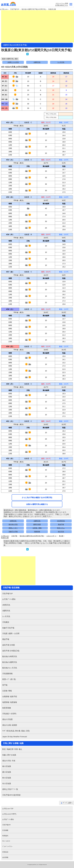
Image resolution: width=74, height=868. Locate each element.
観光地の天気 (13, 524)
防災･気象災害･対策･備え (12, 749)
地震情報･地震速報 (10, 702)
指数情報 (37, 532)
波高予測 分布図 (9, 645)
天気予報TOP (15, 9)
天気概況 (6, 622)
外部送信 (5, 852)
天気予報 (14, 536)
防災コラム (61, 528)
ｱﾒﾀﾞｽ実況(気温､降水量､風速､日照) (16, 731)
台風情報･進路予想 (10, 696)
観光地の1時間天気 (10, 656)
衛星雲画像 (7, 708)
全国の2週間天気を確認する (37, 504)
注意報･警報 (7, 691)
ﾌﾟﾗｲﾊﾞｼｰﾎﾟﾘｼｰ (7, 846)
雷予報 (5, 685)
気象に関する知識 (9, 755)
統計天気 (61, 532)
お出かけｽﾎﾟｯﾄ (51, 536)
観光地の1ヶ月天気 (10, 668)
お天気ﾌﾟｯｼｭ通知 (9, 599)
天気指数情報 (7, 674)
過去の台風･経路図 (10, 725)
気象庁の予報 (13, 532)
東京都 (61, 536)
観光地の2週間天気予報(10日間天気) (34, 9)
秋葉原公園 (52, 9)
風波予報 (61, 524)
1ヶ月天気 (61, 62)
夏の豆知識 (7, 772)
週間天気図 (37, 524)
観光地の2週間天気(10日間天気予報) (32, 536)
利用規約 (5, 836)
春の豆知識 (7, 766)
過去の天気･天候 (9, 761)
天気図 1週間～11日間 (11, 633)
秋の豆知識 (7, 778)
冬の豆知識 (7, 783)
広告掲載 (5, 830)
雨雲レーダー (13, 528)
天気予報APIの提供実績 (11, 795)
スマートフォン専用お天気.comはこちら (62, 4)
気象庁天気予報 (8, 628)
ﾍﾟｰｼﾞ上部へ (68, 803)
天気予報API (6, 825)
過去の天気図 (7, 719)
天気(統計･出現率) (9, 714)
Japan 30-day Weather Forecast (15, 737)
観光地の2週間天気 (10, 662)
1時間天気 (13, 521)
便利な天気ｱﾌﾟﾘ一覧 (10, 789)
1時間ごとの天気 (13, 62)
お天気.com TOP (8, 809)
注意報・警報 (37, 528)
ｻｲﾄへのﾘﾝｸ (6, 841)
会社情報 (5, 857)
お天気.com (9, 4)
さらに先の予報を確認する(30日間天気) (37, 497)
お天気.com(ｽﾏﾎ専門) (9, 814)
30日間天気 (61, 521)
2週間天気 (37, 62)
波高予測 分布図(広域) (11, 651)
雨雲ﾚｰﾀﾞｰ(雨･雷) (9, 679)
